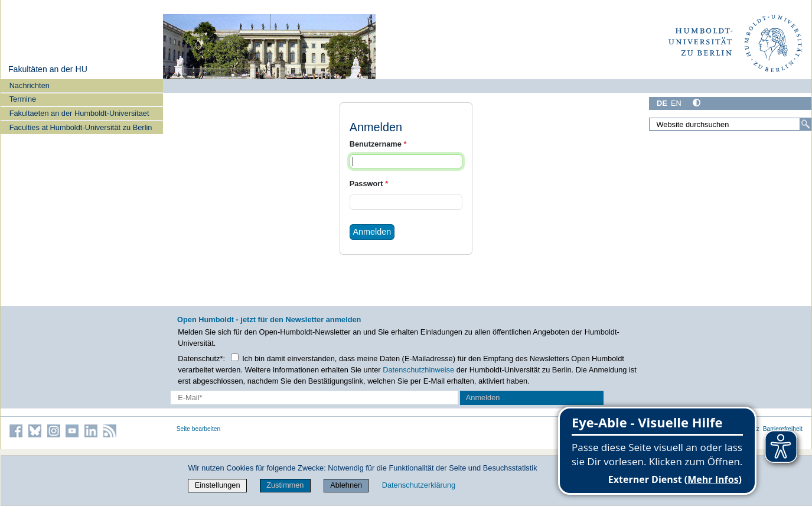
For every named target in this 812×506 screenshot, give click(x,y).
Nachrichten (30, 85)
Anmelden (372, 232)
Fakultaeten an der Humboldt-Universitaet (79, 113)
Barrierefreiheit (783, 429)
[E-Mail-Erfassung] (314, 398)
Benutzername (378, 144)
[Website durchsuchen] (730, 124)
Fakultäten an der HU (48, 69)
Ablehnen (346, 485)
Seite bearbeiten (199, 429)
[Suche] (806, 124)
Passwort (369, 184)
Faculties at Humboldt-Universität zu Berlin (81, 127)
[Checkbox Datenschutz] (235, 357)
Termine (23, 99)
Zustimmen (285, 485)
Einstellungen (218, 485)
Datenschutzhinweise (418, 370)
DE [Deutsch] (662, 103)
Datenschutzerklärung (419, 485)
